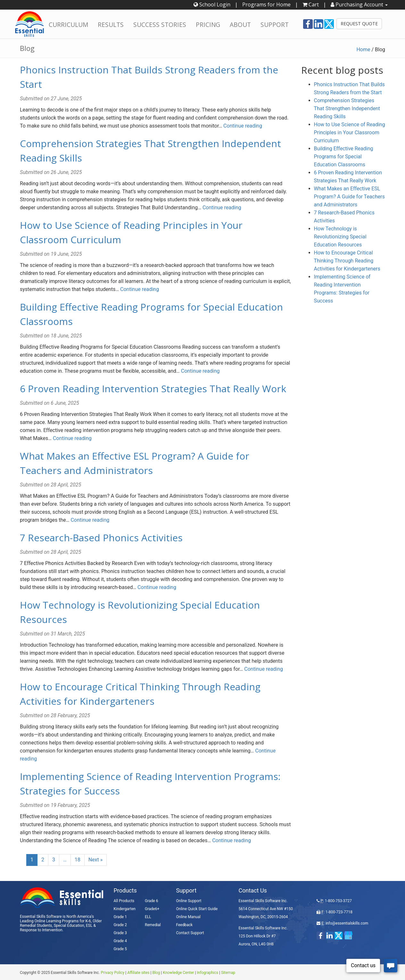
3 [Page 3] (54, 860)
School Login (212, 4)
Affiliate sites (138, 973)
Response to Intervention (41, 930)
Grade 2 (120, 925)
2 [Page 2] (43, 860)
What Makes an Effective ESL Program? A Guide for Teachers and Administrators (349, 197)
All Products (124, 901)
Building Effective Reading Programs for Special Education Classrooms (344, 157)
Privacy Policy (112, 973)
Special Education (69, 926)
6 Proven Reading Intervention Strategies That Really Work (153, 389)
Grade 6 (151, 901)
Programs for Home (266, 4)
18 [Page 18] (78, 860)
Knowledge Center (178, 973)
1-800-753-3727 (338, 901)
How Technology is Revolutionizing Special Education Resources (340, 237)
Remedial (153, 925)
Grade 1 (120, 917)
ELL (148, 917)
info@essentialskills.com (347, 923)
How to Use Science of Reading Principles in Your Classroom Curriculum (350, 133)
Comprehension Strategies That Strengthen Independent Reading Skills (347, 108)
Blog (156, 973)
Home (363, 50)
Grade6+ (152, 909)
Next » (96, 860)
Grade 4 (120, 941)
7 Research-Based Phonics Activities (101, 538)
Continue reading (243, 126)
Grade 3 (120, 933)
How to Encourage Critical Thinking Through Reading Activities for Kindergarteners (347, 261)
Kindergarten (125, 909)
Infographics (207, 973)
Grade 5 (120, 949)
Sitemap (228, 973)
